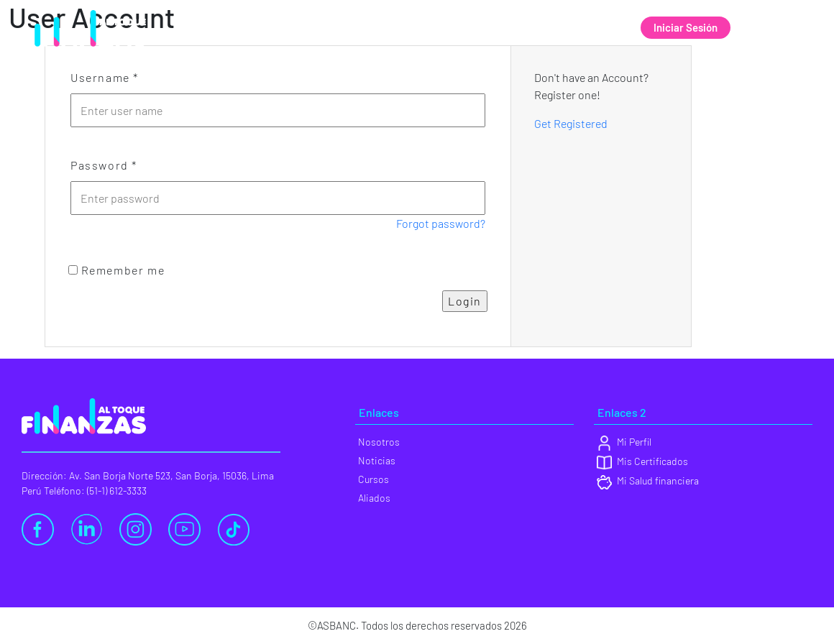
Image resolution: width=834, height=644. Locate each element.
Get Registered (571, 123)
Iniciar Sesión (686, 27)
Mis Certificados (642, 461)
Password (104, 165)
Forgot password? (441, 223)
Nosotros (375, 28)
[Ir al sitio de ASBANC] (84, 16)
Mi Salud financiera (648, 480)
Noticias (451, 28)
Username (105, 77)
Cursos (522, 28)
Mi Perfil (624, 442)
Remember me (116, 270)
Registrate (774, 27)
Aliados (591, 28)
